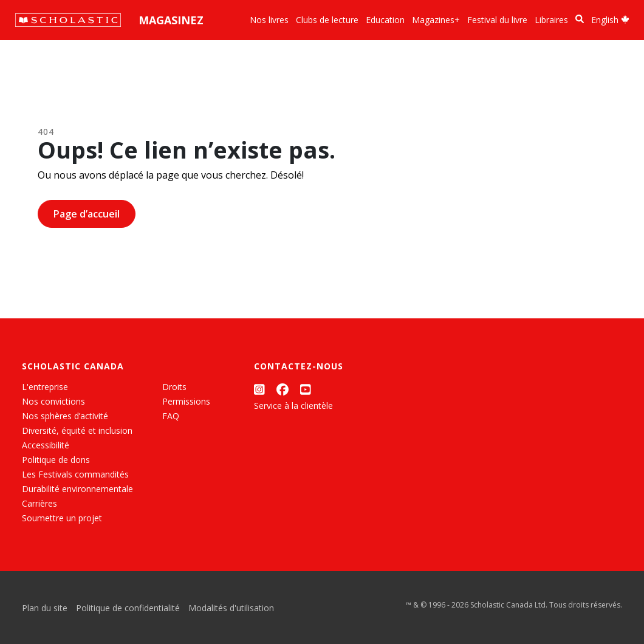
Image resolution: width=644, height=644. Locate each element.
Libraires (551, 20)
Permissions (186, 401)
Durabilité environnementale (77, 489)
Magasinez (171, 20)
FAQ (171, 416)
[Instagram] (259, 389)
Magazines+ (436, 20)
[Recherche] (580, 19)
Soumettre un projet (62, 518)
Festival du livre (497, 20)
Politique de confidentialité (128, 608)
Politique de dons (56, 460)
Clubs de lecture (327, 20)
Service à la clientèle (293, 406)
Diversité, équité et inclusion (77, 430)
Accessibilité (46, 445)
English (610, 20)
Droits (174, 387)
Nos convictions (53, 401)
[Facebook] (283, 389)
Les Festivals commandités (75, 474)
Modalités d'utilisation (231, 608)
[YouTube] (306, 389)
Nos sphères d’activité (65, 416)
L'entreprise (45, 387)
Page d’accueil (87, 214)
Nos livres (269, 20)
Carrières (39, 503)
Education (385, 20)
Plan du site (45, 608)
